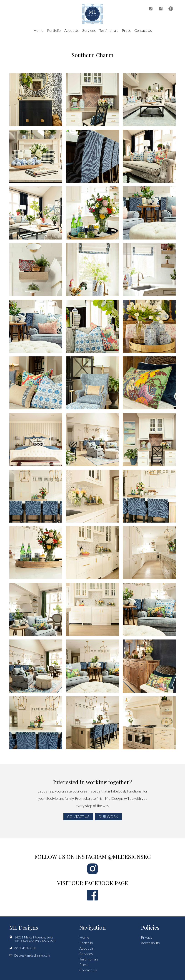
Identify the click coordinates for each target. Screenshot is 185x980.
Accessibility (150, 943)
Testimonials (109, 30)
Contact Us (143, 30)
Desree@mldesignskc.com (30, 955)
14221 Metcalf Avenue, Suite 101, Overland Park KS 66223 (32, 939)
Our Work (108, 816)
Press (126, 30)
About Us (71, 30)
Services (89, 30)
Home (38, 30)
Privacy (147, 937)
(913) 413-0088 (23, 948)
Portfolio (54, 30)
